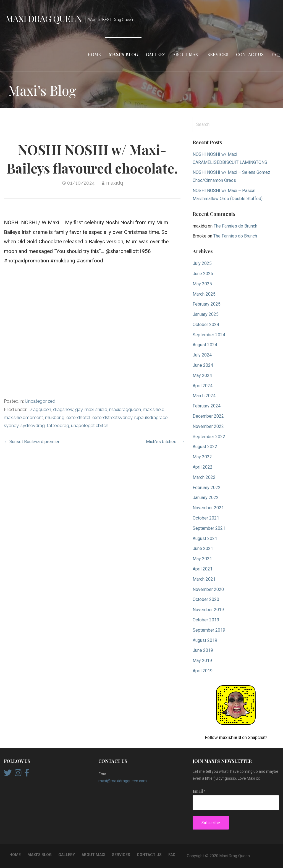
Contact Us (250, 54)
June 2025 (203, 274)
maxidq (115, 183)
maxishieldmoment (23, 418)
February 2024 (207, 406)
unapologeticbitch (90, 426)
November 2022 (208, 426)
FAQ (276, 54)
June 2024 (203, 365)
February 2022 (207, 488)
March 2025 (204, 294)
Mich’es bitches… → (165, 442)
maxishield (154, 410)
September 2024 (209, 335)
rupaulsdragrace (151, 418)
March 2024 (204, 396)
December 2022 (208, 416)
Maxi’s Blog (123, 54)
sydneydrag (33, 426)
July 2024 (202, 355)
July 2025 (202, 263)
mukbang (55, 418)
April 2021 (203, 569)
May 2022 (202, 457)
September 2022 (209, 437)
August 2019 (205, 640)
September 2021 (209, 528)
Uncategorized (40, 401)
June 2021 (203, 548)
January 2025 (206, 314)
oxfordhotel (78, 418)
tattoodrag (58, 426)
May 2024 (202, 375)
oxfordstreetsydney (112, 418)
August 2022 (205, 447)
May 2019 (202, 661)
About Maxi (186, 54)
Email (199, 791)
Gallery (155, 54)
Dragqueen (40, 410)
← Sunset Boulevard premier (32, 442)
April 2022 (203, 467)
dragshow (63, 410)
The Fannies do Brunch (235, 226)
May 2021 (202, 559)
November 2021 (208, 508)
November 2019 (208, 610)
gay (79, 410)
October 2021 (206, 518)
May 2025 (202, 284)
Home (94, 54)
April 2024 (203, 386)
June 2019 (203, 650)
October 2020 (206, 599)
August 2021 (205, 538)
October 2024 (206, 325)
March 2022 (204, 477)
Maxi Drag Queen (44, 18)
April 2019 (203, 671)
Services (218, 54)
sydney (11, 426)
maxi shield (96, 410)
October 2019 (206, 620)
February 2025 (207, 304)
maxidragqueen (125, 410)
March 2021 (204, 579)
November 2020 (208, 589)
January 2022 (206, 498)
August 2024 (205, 345)
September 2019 (209, 630)
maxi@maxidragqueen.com (123, 781)
